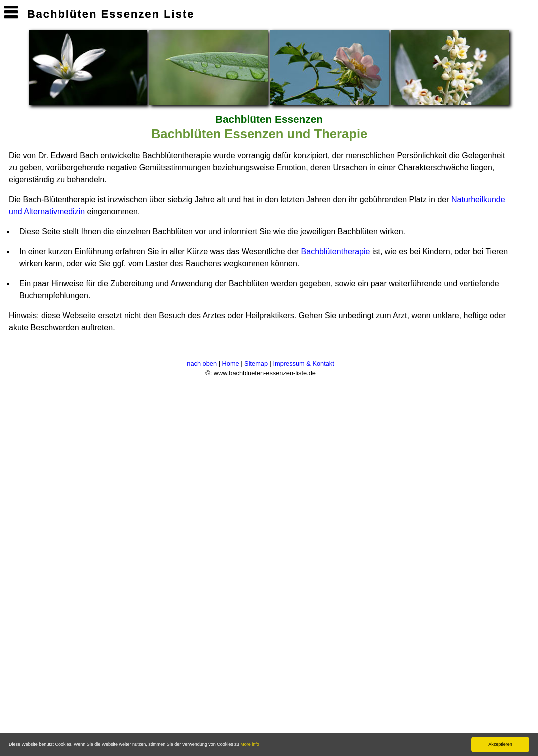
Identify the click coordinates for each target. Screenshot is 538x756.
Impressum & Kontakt (304, 364)
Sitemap (256, 364)
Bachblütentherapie (336, 252)
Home (231, 364)
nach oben (202, 364)
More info (250, 744)
